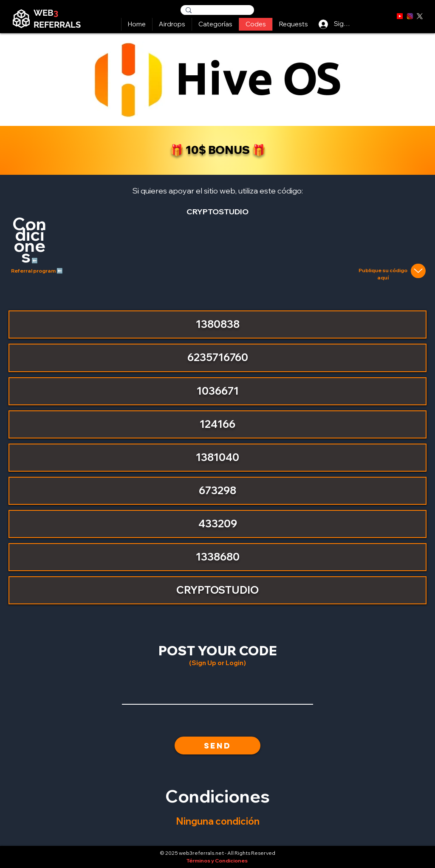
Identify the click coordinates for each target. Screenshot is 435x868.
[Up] (418, 271)
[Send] (217, 746)
